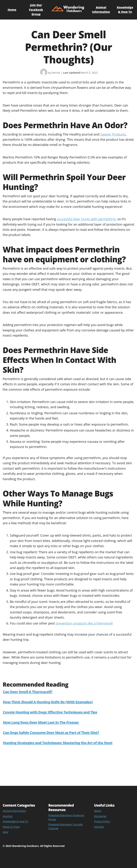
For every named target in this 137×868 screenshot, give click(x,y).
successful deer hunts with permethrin (86, 219)
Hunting (7, 816)
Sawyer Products (113, 134)
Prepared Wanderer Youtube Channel (66, 826)
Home (12, 10)
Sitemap (99, 827)
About (98, 811)
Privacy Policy (102, 821)
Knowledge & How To (15, 821)
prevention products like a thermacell (84, 623)
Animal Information (14, 811)
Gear (6, 832)
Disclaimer (100, 816)
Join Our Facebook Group (36, 10)
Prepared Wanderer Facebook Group (66, 817)
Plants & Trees (11, 827)
